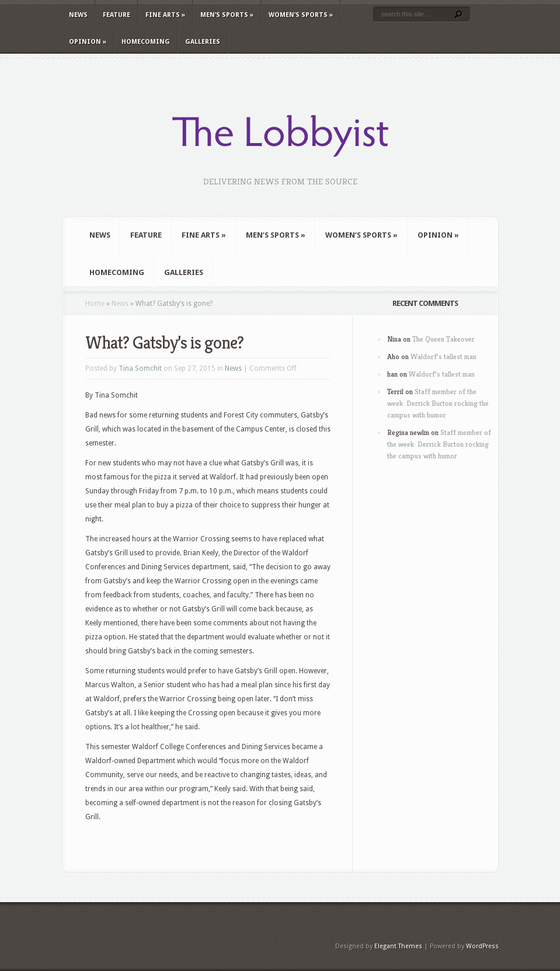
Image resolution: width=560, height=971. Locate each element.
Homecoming (146, 42)
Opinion (88, 42)
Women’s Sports (301, 15)
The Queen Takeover (444, 339)
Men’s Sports (227, 15)
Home (95, 304)
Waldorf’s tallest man (444, 356)
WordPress (482, 946)
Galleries (203, 42)
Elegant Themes (398, 946)
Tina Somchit (140, 368)
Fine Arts (165, 15)
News (78, 15)
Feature (116, 15)
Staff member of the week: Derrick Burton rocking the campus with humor (438, 403)
